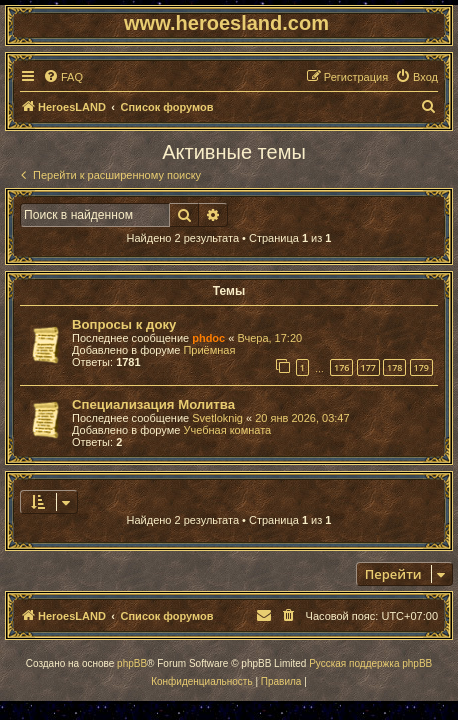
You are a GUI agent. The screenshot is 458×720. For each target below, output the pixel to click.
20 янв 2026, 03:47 (302, 418)
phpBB (132, 663)
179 (421, 367)
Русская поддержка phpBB (370, 663)
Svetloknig (217, 418)
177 (368, 367)
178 (394, 367)
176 (341, 367)
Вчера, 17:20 (269, 338)
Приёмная (209, 350)
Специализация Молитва (153, 404)
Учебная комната (227, 430)
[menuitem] (63, 77)
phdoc (208, 338)
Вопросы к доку (124, 324)
